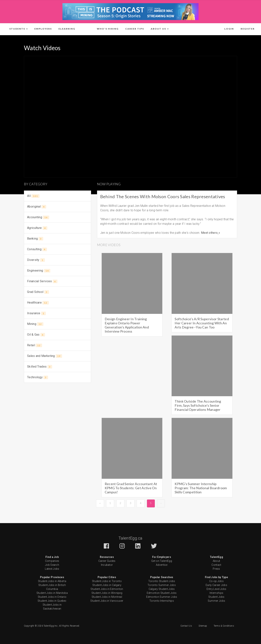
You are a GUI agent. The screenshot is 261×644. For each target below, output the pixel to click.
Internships (216, 593)
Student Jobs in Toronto (107, 581)
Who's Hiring (108, 29)
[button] (19, 29)
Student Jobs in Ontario (52, 597)
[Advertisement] (57, 413)
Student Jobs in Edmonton (107, 589)
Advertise (162, 565)
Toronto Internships (162, 601)
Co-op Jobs (216, 581)
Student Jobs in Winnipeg (107, 593)
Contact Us (186, 626)
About (217, 561)
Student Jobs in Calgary (107, 585)
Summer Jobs (216, 601)
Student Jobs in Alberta (52, 581)
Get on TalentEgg (162, 561)
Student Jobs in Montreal (107, 597)
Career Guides (107, 561)
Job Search (52, 565)
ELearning (67, 29)
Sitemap (203, 626)
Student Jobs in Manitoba (52, 593)
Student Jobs (216, 597)
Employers (43, 29)
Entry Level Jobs (217, 589)
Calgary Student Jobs (162, 589)
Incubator (107, 565)
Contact (216, 565)
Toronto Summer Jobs (162, 585)
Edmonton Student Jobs (162, 593)
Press (216, 569)
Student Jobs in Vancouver (107, 601)
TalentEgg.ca (130, 538)
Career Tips (135, 29)
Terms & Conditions (224, 626)
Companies (52, 561)
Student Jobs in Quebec (52, 601)
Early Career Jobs (216, 585)
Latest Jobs (52, 569)
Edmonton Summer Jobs (162, 597)
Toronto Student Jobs (162, 581)
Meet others (209, 233)
